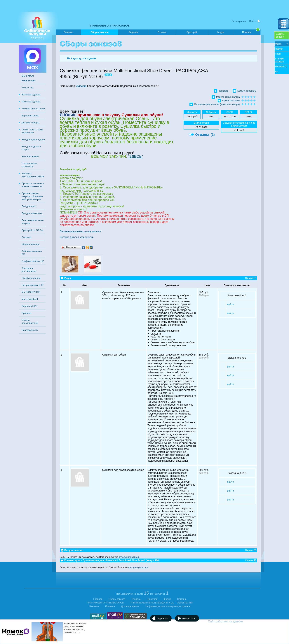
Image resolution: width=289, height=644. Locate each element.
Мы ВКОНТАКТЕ (31, 292)
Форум (221, 32)
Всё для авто (29, 206)
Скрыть (249, 278)
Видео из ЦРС (29, 306)
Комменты (281, 67)
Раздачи (133, 32)
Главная (68, 32)
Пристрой (192, 32)
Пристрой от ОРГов (32, 230)
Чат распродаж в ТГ (33, 285)
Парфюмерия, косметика (29, 165)
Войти (253, 21)
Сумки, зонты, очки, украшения (32, 131)
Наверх (279, 49)
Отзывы (162, 32)
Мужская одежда (31, 102)
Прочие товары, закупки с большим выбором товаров (32, 196)
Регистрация (239, 21)
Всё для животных (32, 213)
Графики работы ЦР (33, 261)
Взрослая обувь (30, 116)
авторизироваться (129, 557)
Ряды (278, 54)
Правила (26, 313)
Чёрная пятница (31, 244)
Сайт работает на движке (233, 621)
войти (230, 304)
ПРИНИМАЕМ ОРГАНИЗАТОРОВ (109, 26)
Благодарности (30, 330)
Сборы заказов (100, 33)
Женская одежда (31, 95)
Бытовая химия (30, 156)
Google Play (189, 618)
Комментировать (247, 91)
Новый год (27, 88)
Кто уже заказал (279, 60)
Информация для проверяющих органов (168, 606)
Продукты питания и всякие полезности (33, 185)
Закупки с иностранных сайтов (33, 175)
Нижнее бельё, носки (33, 109)
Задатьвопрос (280, 35)
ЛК (276, 72)
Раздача (136, 599)
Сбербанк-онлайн (31, 278)
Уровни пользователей (30, 322)
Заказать (223, 91)
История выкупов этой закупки (77, 237)
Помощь (251, 31)
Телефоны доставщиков (29, 270)
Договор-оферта (130, 606)
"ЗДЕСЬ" (135, 156)
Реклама (94, 606)
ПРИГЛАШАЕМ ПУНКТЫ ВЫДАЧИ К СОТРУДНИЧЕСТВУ (162, 603)
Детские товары (30, 123)
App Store (163, 618)
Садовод (26, 237)
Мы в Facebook (30, 299)
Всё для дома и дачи (33, 140)
